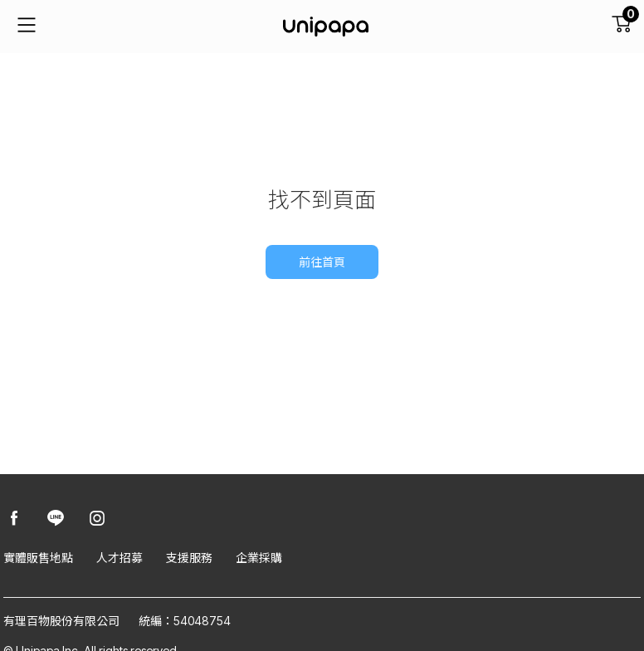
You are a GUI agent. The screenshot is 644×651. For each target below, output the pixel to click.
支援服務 (189, 558)
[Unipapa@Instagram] (97, 519)
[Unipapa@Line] (56, 519)
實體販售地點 (38, 558)
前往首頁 (322, 262)
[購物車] (621, 27)
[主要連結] (27, 27)
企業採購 (259, 558)
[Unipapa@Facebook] (14, 519)
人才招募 (120, 558)
